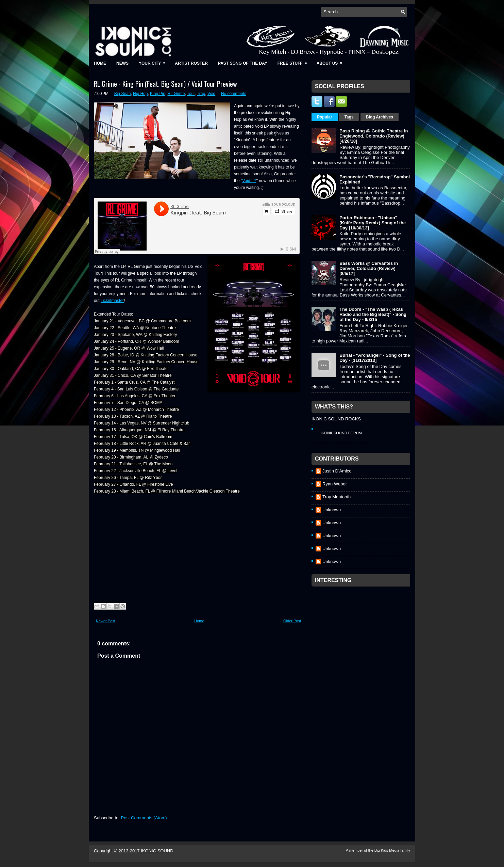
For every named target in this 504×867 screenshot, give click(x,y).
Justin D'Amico (337, 471)
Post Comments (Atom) (144, 818)
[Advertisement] (363, 632)
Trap (201, 94)
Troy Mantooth (337, 497)
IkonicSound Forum (341, 433)
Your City (154, 61)
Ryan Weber (335, 484)
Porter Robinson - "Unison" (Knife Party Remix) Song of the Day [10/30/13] (373, 223)
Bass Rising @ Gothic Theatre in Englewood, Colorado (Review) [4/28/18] (374, 136)
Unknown (332, 510)
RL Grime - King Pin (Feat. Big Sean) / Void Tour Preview (165, 84)
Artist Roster (191, 63)
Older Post (292, 621)
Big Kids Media (387, 850)
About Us (332, 61)
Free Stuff (295, 61)
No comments (234, 94)
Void (211, 94)
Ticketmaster (112, 301)
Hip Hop (140, 94)
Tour (191, 94)
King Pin (158, 94)
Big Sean (123, 94)
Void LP (249, 181)
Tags (349, 117)
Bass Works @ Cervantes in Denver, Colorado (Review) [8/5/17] (369, 268)
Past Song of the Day (243, 63)
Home (100, 63)
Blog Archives (380, 117)
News (122, 63)
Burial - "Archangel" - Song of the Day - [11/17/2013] (375, 358)
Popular (325, 117)
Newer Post (106, 621)
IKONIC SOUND (157, 851)
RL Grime (176, 94)
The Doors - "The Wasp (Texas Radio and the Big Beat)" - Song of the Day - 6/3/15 (373, 314)
